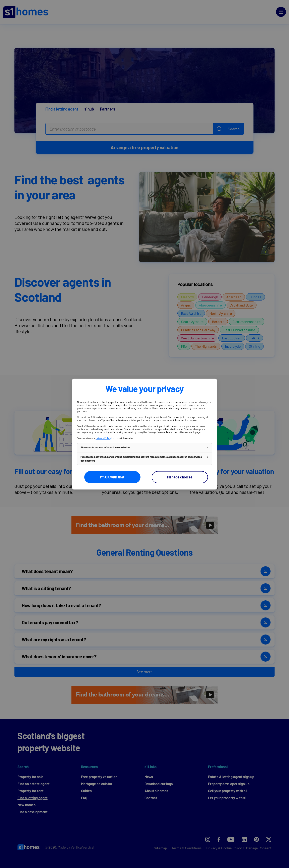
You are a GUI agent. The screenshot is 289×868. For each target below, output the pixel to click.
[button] (144, 448)
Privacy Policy (103, 438)
